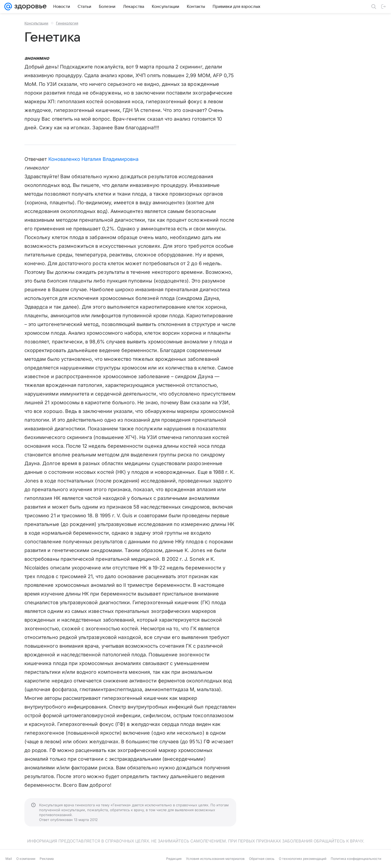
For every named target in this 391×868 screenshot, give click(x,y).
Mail (9, 859)
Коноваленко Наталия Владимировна (94, 159)
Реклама (47, 859)
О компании (26, 859)
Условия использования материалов (215, 859)
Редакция (174, 859)
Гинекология (67, 23)
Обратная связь (262, 859)
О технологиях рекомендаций (303, 859)
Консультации (36, 23)
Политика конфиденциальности (356, 859)
